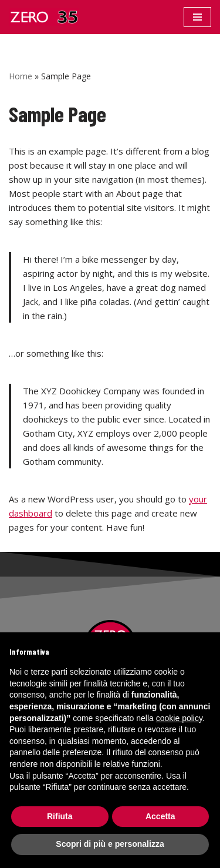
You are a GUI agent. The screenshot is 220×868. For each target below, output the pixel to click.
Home (21, 76)
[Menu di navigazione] (197, 17)
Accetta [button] (160, 816)
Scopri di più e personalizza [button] (110, 844)
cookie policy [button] (179, 718)
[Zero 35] (44, 17)
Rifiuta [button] (60, 816)
